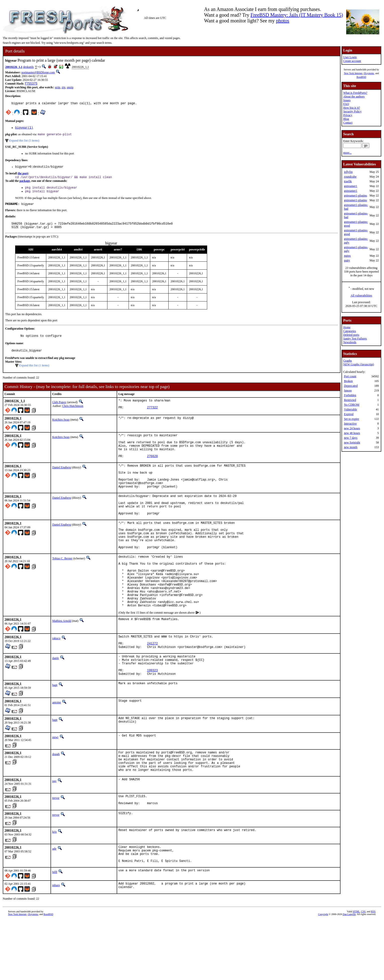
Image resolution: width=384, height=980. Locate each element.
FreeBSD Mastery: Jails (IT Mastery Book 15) (297, 15)
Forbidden (350, 395)
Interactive (350, 424)
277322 (152, 418)
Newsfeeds (350, 342)
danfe (56, 703)
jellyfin (348, 172)
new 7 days (351, 438)
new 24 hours (352, 428)
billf (55, 931)
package (25, 184)
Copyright (323, 974)
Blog (346, 119)
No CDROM (352, 405)
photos (282, 21)
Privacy (348, 115)
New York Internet (353, 73)
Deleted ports (351, 335)
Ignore (348, 391)
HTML (356, 972)
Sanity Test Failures (355, 339)
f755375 (31, 84)
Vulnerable (351, 409)
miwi (55, 786)
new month (351, 447)
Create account (352, 61)
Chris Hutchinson (73, 414)
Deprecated (351, 386)
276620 (152, 471)
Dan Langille (349, 974)
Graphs (348, 361)
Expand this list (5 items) (24, 143)
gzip (58, 88)
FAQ (346, 104)
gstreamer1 (351, 186)
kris (54, 887)
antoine (57, 751)
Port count (350, 376)
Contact (348, 123)
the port (23, 176)
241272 (152, 687)
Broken (348, 381)
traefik (348, 181)
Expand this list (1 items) (34, 374)
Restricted (350, 400)
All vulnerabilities (361, 295)
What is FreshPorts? (355, 93)
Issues (347, 100)
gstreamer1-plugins (356, 196)
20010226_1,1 (14, 67)
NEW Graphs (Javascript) (359, 364)
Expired (349, 414)
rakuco (56, 680)
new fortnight (352, 442)
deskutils (28, 67)
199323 (152, 718)
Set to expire (352, 419)
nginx (347, 256)
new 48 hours (352, 433)
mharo (56, 944)
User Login (350, 57)
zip (64, 88)
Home (347, 327)
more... (347, 153)
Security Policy (352, 111)
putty (347, 260)
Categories (350, 331)
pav (54, 834)
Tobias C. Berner (62, 589)
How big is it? (352, 108)
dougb (56, 803)
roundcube (350, 177)
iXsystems (369, 73)
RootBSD (361, 77)
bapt (55, 734)
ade (54, 904)
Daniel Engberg (62, 482)
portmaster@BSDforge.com (38, 72)
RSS (373, 972)
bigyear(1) (24, 129)
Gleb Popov (59, 410)
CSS (363, 972)
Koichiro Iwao (61, 429)
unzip (70, 88)
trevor (56, 851)
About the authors (354, 97)
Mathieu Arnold (62, 662)
